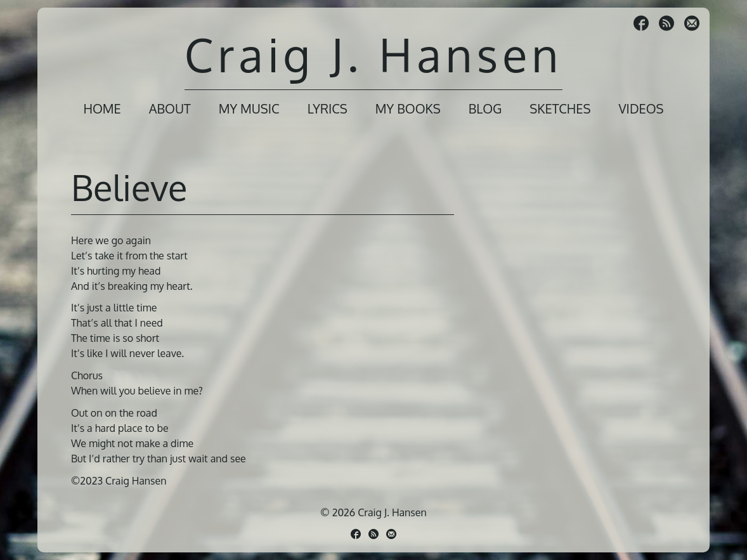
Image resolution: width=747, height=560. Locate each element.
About (170, 108)
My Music (249, 108)
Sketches (560, 108)
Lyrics (328, 108)
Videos (641, 108)
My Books (408, 108)
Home (102, 108)
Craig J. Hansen (373, 54)
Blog (485, 108)
